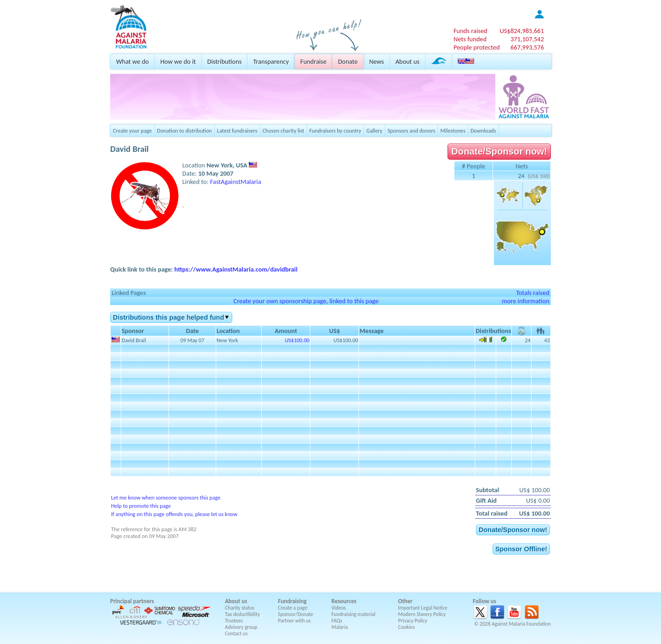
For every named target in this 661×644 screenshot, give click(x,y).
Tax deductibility (242, 614)
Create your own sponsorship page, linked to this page (306, 301)
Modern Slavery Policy (422, 614)
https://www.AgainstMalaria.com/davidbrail (236, 269)
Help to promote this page (141, 506)
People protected (477, 47)
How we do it (178, 61)
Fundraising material (353, 614)
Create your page (132, 130)
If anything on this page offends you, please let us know (174, 514)
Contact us (236, 633)
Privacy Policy (412, 621)
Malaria (340, 627)
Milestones (453, 130)
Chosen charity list (283, 130)
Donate (348, 61)
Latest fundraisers (237, 130)
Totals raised (533, 293)
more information (526, 301)
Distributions (225, 61)
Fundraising (292, 601)
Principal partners (132, 601)
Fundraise (313, 61)
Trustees (234, 621)
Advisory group (241, 627)
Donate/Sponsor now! (499, 151)
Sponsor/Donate (296, 614)
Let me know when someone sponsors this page (166, 497)
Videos (339, 608)
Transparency (271, 61)
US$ (522, 31)
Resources (344, 601)
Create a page (293, 608)
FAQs (337, 621)
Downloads (483, 130)
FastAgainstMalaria (236, 182)
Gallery (374, 130)
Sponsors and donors (411, 130)
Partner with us (295, 621)
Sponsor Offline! (521, 549)
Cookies (406, 627)
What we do (132, 61)
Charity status (240, 608)
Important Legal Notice (423, 608)
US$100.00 (297, 340)
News (376, 61)
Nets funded (470, 39)
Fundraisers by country (335, 130)
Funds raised (471, 31)
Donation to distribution (185, 130)
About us (407, 61)
